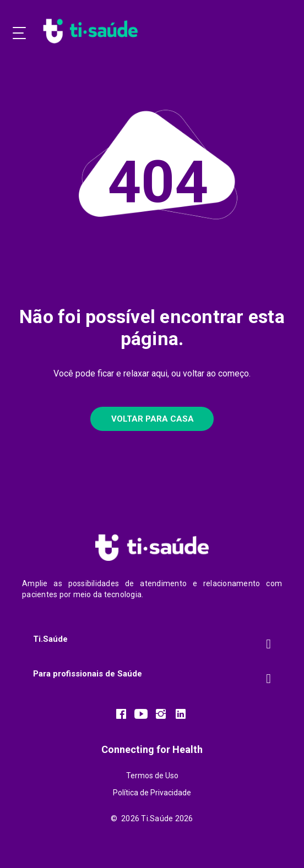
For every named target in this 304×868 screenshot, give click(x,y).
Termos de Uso (152, 776)
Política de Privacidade (152, 793)
